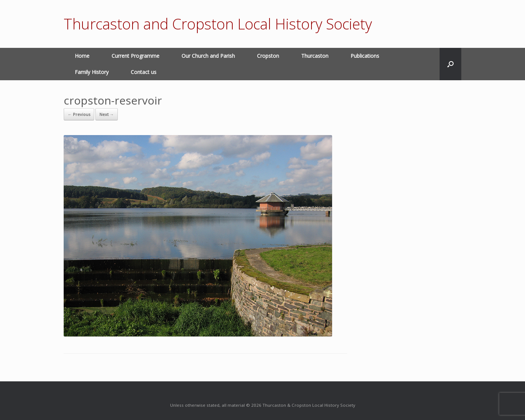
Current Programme (135, 56)
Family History (92, 72)
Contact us (144, 72)
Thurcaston (315, 56)
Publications (365, 56)
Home (82, 56)
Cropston (268, 56)
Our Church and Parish (208, 56)
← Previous (79, 114)
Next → (107, 114)
